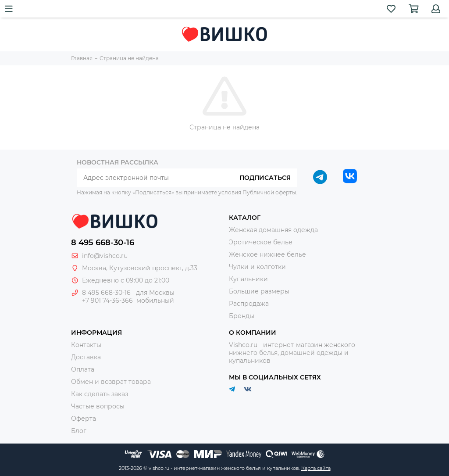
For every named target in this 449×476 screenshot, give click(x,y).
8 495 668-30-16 (103, 243)
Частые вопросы (98, 406)
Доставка (86, 357)
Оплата (83, 369)
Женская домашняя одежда (273, 230)
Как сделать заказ (100, 394)
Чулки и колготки (257, 267)
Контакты (86, 345)
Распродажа (249, 304)
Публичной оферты (269, 192)
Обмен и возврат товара (111, 382)
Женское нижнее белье (267, 254)
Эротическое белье (261, 242)
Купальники (248, 279)
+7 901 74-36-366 (107, 301)
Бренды (242, 316)
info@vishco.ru (105, 256)
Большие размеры (259, 291)
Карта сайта (316, 468)
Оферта (84, 419)
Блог (79, 431)
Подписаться (265, 178)
